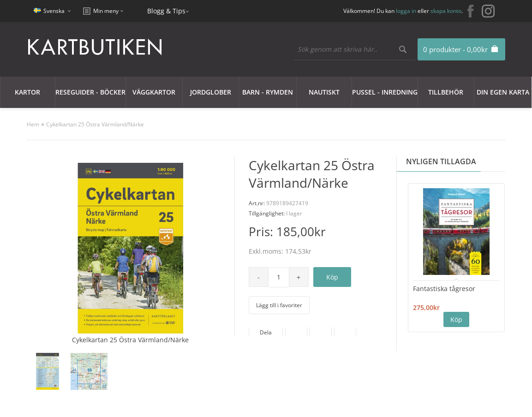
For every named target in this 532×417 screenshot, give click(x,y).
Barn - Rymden (268, 92)
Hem (33, 124)
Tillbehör (446, 92)
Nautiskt (324, 92)
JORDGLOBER (211, 92)
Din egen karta (503, 92)
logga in (406, 11)
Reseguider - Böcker (90, 92)
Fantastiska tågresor (444, 289)
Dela (266, 332)
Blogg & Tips (166, 11)
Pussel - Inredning (385, 92)
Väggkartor (154, 92)
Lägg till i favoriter (279, 305)
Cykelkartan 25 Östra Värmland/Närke (95, 124)
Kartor (27, 92)
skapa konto (446, 11)
